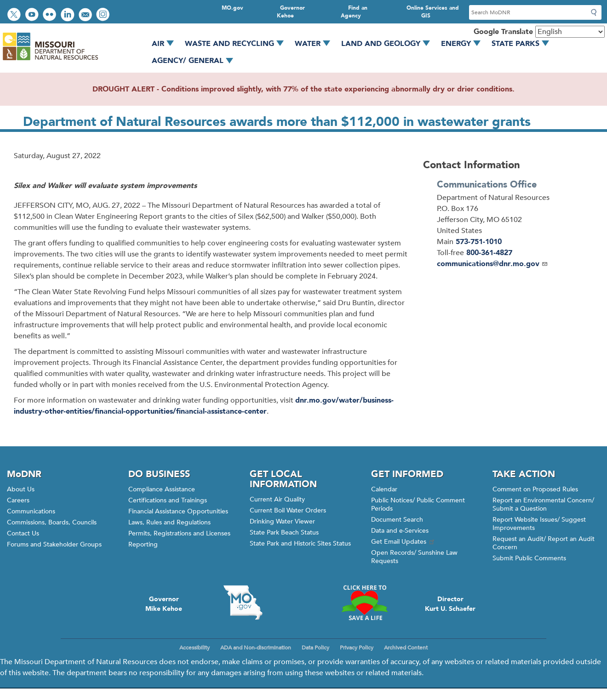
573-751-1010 (479, 242)
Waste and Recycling (238, 44)
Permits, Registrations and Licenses (179, 533)
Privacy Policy (357, 648)
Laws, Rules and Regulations (169, 522)
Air (166, 44)
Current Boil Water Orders (288, 510)
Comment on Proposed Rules (535, 489)
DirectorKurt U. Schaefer (450, 604)
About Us (21, 489)
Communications (31, 511)
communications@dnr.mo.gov (492, 264)
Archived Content (406, 648)
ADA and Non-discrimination (256, 648)
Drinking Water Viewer (282, 521)
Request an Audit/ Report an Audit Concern (544, 543)
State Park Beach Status (284, 532)
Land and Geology (389, 44)
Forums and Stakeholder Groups (54, 544)
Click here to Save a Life (364, 603)
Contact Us (23, 533)
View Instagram (104, 15)
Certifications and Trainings (168, 500)
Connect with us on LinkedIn (69, 15)
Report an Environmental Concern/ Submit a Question (543, 504)
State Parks (524, 44)
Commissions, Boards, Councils (52, 522)
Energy (464, 44)
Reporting (143, 544)
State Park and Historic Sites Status (300, 543)
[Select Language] (570, 32)
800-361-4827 (489, 253)
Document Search (397, 520)
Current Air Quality (277, 499)
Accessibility (195, 648)
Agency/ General (196, 61)
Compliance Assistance (162, 489)
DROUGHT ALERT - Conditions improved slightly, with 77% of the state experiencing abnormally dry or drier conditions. (303, 89)
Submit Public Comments (529, 558)
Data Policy (315, 648)
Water (316, 44)
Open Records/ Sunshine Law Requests (414, 557)
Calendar (384, 489)
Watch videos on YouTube (33, 15)
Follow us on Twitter (15, 15)
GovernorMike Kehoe (164, 604)
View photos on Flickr (51, 15)
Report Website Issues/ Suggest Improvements (539, 524)
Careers (18, 500)
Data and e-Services (400, 531)
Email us (86, 15)
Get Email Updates (403, 542)
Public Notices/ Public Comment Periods (418, 504)
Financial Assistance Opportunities (178, 511)
